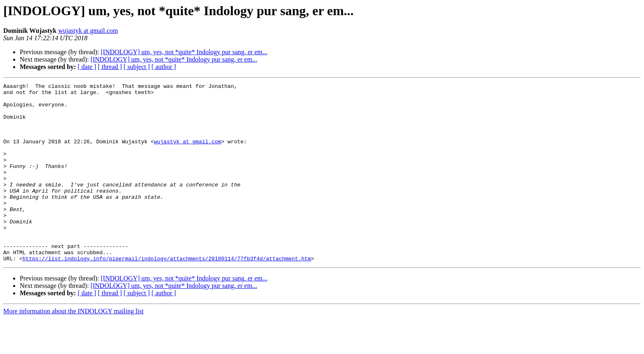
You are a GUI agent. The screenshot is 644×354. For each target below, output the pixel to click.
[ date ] (87, 67)
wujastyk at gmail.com (88, 31)
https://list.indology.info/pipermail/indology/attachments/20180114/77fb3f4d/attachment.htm (167, 294)
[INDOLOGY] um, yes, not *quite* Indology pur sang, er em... (184, 52)
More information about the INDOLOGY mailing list (74, 347)
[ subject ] (137, 67)
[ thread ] (110, 67)
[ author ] (164, 67)
